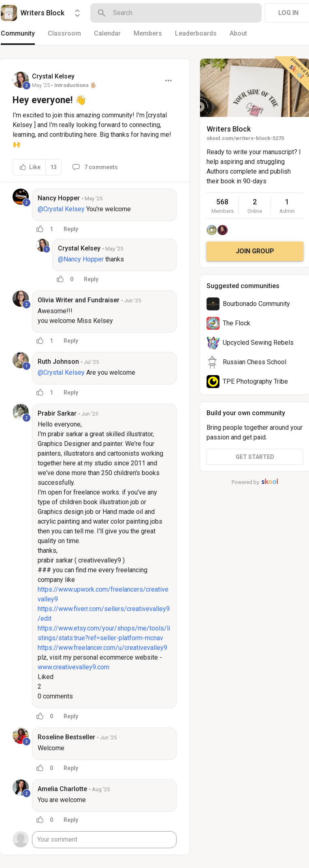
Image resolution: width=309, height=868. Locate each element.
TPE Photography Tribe (255, 381)
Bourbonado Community (256, 304)
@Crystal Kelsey (61, 209)
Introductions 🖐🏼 (75, 85)
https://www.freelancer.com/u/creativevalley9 (102, 648)
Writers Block (229, 129)
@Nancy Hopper (81, 259)
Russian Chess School (255, 362)
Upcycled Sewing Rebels (258, 343)
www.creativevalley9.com (74, 667)
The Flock (237, 323)
